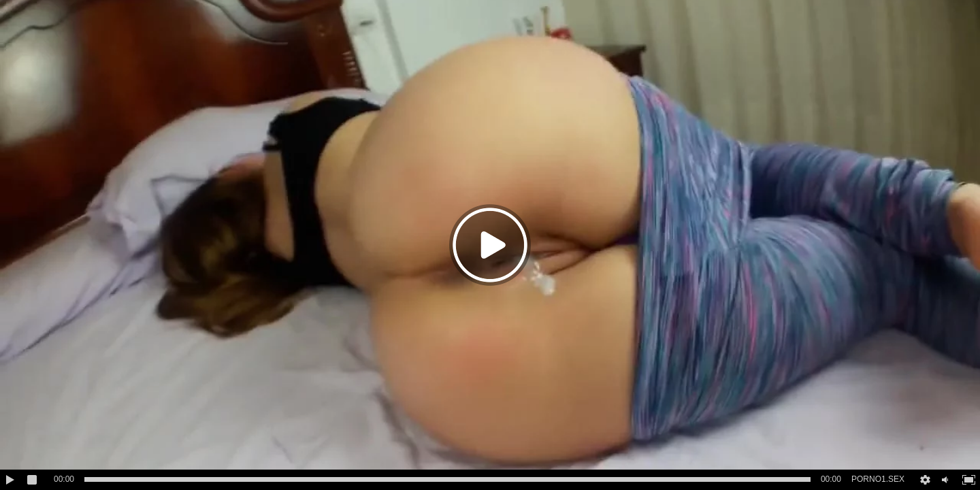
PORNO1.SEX (878, 479)
